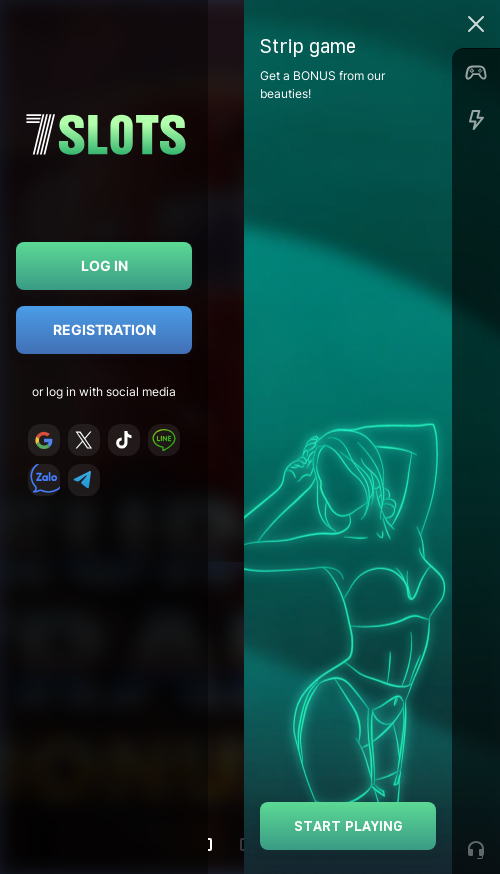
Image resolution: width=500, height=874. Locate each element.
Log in (104, 265)
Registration (104, 329)
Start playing (348, 825)
